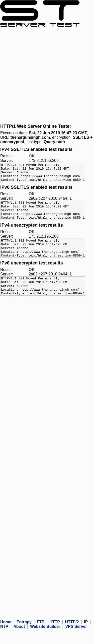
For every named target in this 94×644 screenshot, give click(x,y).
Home (6, 637)
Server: (7, 161)
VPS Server (76, 641)
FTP (40, 637)
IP (86, 637)
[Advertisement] (47, 75)
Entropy (24, 637)
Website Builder (45, 641)
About (19, 641)
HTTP (55, 637)
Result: (6, 156)
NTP (4, 641)
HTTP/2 (72, 637)
